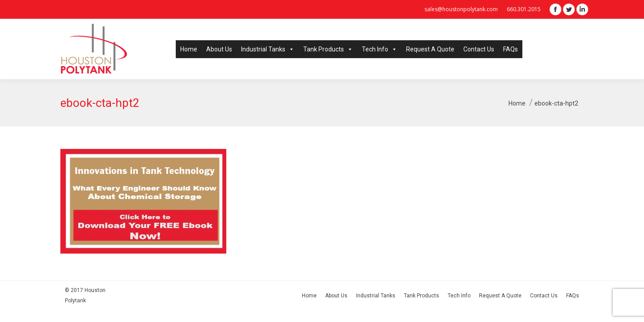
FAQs (511, 49)
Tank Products (328, 49)
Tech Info (379, 49)
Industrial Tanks (268, 49)
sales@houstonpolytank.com (461, 9)
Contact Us (479, 49)
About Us (219, 49)
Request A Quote (430, 49)
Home (189, 49)
